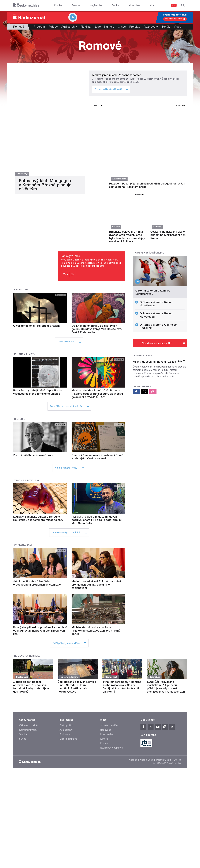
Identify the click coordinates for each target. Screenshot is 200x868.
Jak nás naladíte (109, 658)
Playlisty (86, 27)
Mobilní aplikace (68, 671)
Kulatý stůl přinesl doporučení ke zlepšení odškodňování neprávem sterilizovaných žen (40, 563)
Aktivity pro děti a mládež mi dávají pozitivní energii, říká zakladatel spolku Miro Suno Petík (97, 452)
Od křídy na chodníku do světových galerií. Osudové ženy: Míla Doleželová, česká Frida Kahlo (97, 261)
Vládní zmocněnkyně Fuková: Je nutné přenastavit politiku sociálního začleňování (96, 517)
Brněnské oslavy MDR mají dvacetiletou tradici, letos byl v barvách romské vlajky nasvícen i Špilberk (127, 169)
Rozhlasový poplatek (112, 680)
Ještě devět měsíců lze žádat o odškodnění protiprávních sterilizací (37, 515)
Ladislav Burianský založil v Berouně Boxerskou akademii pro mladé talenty (38, 450)
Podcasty (65, 667)
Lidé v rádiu (106, 667)
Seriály (166, 27)
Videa (178, 27)
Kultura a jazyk (25, 287)
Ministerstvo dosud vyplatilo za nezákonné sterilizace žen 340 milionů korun (96, 563)
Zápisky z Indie (70, 188)
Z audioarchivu (144, 288)
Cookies (133, 692)
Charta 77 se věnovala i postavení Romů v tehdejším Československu (97, 389)
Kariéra (104, 671)
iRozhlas (58, 5)
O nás (122, 27)
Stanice (116, 5)
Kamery (109, 27)
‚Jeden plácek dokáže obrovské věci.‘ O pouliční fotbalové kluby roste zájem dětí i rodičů (31, 619)
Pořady (53, 27)
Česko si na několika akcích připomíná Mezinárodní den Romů (168, 167)
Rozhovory (151, 27)
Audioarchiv (69, 27)
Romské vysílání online (149, 185)
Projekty (135, 27)
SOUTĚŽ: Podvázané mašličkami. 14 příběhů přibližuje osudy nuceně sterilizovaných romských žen (166, 619)
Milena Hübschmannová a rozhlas (154, 324)
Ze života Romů (24, 477)
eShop (23, 671)
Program (76, 5)
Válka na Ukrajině (28, 658)
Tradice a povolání (27, 413)
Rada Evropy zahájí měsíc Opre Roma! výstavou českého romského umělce (38, 324)
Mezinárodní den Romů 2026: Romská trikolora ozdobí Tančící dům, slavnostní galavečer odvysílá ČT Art (97, 326)
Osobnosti (21, 222)
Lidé (98, 27)
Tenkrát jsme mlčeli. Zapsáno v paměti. (117, 75)
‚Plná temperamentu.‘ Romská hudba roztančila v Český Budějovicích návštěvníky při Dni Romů (122, 619)
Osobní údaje (147, 692)
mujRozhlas (96, 5)
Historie (20, 351)
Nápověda (106, 662)
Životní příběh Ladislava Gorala (33, 387)
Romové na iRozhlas (27, 588)
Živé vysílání (66, 658)
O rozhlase (135, 5)
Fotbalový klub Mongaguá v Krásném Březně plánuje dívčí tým (45, 162)
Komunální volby (28, 662)
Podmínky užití (164, 692)
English (177, 692)
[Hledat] (183, 5)
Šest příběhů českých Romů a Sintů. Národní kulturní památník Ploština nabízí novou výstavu (77, 619)
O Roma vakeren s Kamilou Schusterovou (153, 224)
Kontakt (104, 675)
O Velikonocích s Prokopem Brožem (37, 258)
